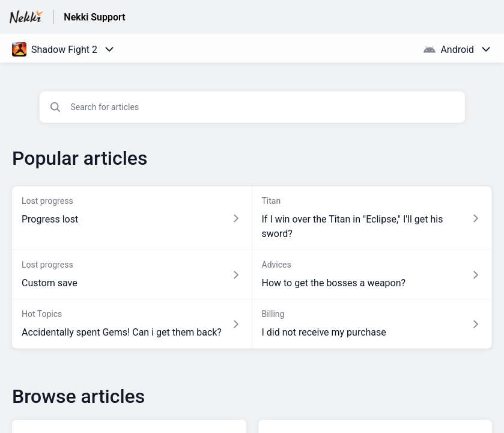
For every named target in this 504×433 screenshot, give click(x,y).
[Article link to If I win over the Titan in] (372, 218)
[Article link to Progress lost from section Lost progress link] (132, 218)
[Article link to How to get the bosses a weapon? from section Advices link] (372, 275)
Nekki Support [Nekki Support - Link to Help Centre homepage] (94, 17)
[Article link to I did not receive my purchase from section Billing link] (372, 324)
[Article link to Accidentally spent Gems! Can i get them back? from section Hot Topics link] (132, 324)
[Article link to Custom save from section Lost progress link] (132, 275)
